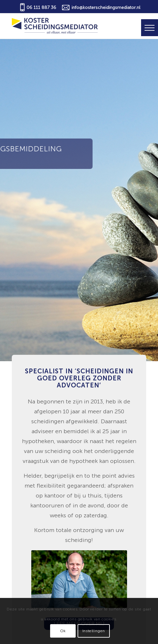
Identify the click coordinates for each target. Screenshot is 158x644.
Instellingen (94, 631)
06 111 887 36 (41, 8)
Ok (63, 631)
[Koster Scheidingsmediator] (66, 26)
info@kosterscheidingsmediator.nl (106, 8)
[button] (150, 28)
